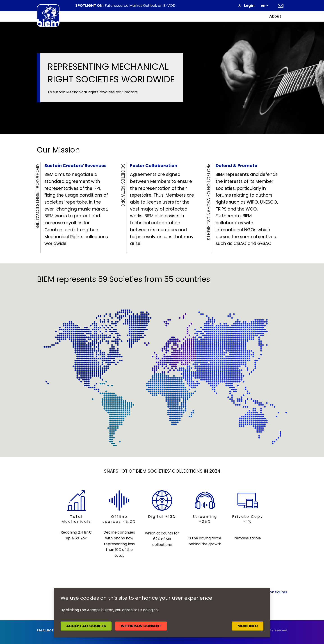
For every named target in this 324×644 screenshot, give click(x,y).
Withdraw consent (141, 626)
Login (249, 6)
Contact (281, 6)
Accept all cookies (86, 626)
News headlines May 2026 (127, 6)
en (263, 6)
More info (248, 626)
